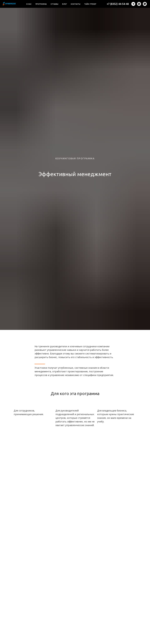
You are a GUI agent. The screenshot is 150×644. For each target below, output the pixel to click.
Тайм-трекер (90, 4)
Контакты (76, 4)
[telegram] (133, 4)
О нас (29, 4)
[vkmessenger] (139, 4)
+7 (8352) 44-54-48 (118, 4)
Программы (41, 4)
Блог (65, 4)
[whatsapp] (145, 4)
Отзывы (54, 4)
